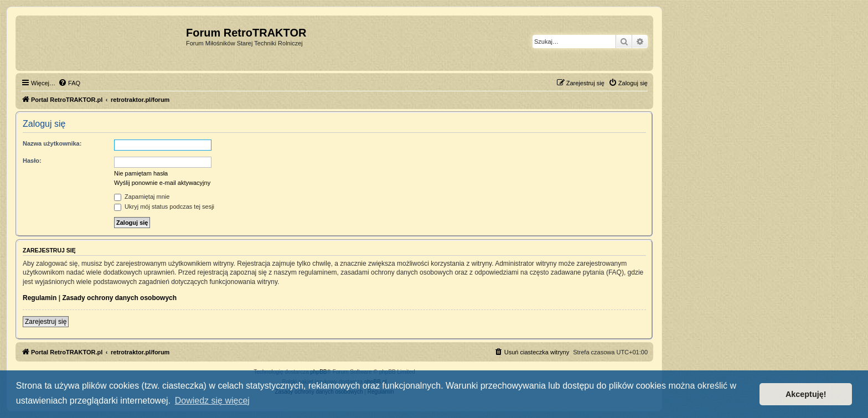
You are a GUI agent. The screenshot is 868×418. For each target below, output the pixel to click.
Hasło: (32, 161)
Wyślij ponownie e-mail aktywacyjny (162, 183)
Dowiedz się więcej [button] (212, 401)
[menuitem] (69, 83)
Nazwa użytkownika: (52, 143)
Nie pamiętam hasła (141, 173)
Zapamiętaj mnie (142, 197)
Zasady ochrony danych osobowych (119, 298)
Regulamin (40, 298)
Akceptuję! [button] (806, 394)
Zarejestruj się (46, 322)
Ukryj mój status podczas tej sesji (164, 207)
